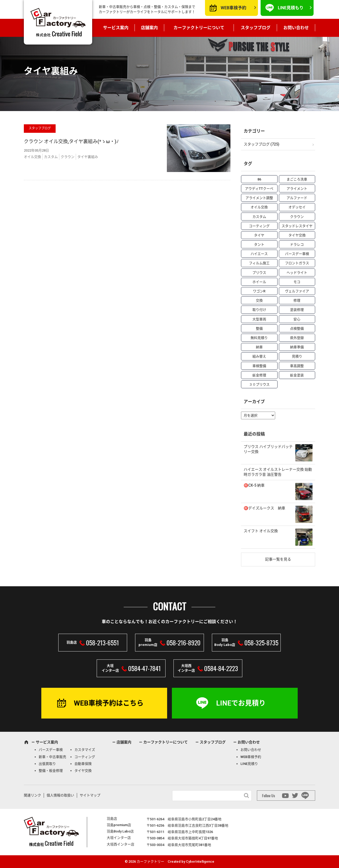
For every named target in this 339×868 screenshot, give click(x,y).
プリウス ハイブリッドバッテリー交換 (268, 449)
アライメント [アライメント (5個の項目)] (297, 189)
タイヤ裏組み (88, 157)
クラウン (68, 157)
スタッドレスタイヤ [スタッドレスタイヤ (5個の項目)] (297, 226)
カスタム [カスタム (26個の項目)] (259, 217)
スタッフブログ (256, 28)
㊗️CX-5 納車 (254, 485)
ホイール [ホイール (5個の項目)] (259, 282)
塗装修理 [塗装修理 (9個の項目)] (297, 310)
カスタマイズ (85, 750)
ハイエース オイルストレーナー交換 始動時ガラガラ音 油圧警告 (278, 472)
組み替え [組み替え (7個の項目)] (259, 356)
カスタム (51, 157)
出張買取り (47, 764)
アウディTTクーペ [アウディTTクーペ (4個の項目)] (259, 189)
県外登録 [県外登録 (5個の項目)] (297, 338)
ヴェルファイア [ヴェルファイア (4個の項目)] (297, 291)
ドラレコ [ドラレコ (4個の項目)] (297, 244)
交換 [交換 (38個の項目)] (259, 300)
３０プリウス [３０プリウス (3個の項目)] (259, 384)
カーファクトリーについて (199, 28)
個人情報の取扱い (60, 795)
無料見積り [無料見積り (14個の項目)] (259, 338)
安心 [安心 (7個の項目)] (297, 319)
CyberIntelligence (200, 862)
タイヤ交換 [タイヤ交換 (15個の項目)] (297, 235)
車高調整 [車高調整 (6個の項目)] (297, 366)
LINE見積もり (291, 8)
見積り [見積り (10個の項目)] (297, 356)
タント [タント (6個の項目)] (259, 244)
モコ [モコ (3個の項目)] (297, 282)
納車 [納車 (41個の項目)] (259, 347)
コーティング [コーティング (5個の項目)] (259, 226)
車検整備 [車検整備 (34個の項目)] (259, 366)
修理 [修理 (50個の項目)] (297, 300)
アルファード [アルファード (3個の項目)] (297, 198)
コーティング (85, 757)
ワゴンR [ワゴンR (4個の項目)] (259, 291)
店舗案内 (149, 28)
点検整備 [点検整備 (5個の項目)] (297, 329)
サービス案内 (116, 28)
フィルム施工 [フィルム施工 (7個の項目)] (259, 263)
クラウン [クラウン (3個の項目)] (297, 217)
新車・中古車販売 (52, 757)
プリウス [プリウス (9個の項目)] (259, 273)
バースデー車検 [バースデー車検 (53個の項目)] (297, 254)
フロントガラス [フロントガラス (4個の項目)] (297, 263)
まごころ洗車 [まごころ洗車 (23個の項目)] (297, 179)
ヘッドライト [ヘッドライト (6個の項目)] (297, 273)
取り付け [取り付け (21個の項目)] (259, 310)
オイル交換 (32, 157)
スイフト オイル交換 (261, 531)
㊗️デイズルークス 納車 (264, 508)
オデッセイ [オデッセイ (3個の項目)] (297, 207)
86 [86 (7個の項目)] (259, 179)
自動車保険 (83, 764)
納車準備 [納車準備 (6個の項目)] (297, 347)
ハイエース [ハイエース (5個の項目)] (259, 254)
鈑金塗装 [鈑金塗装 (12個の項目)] (297, 375)
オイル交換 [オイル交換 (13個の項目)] (259, 207)
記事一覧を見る (278, 559)
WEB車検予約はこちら (109, 703)
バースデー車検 (51, 750)
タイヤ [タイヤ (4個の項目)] (259, 235)
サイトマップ (90, 795)
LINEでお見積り (241, 703)
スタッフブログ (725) (262, 144)
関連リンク (32, 795)
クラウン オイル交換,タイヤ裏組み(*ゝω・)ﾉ (71, 141)
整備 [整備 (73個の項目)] (259, 329)
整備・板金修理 (51, 771)
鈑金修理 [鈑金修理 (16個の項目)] (259, 375)
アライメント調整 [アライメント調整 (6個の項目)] (259, 198)
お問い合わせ (296, 28)
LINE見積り (249, 764)
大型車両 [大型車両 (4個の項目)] (259, 319)
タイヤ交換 (83, 771)
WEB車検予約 (233, 8)
